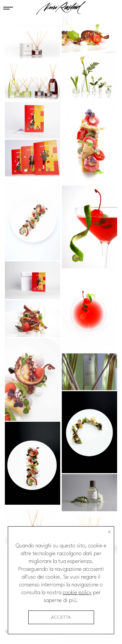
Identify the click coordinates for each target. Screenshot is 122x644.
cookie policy (77, 593)
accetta (61, 617)
